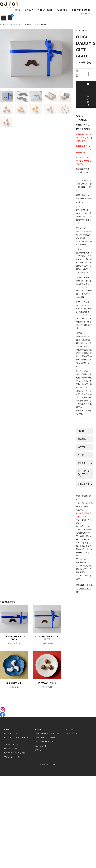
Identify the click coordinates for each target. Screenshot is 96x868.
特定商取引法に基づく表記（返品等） (84, 589)
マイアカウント (71, 733)
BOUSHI (38, 729)
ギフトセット (15, 24)
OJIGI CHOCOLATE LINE (45, 738)
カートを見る (70, 729)
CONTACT (85, 14)
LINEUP (29, 10)
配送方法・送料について (14, 749)
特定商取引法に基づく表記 (14, 753)
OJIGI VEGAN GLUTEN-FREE (47, 733)
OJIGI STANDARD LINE (44, 742)
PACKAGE (62, 10)
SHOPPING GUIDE (81, 10)
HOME (17, 10)
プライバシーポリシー (13, 757)
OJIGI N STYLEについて (14, 733)
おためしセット (41, 746)
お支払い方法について (13, 744)
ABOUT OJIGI (45, 10)
